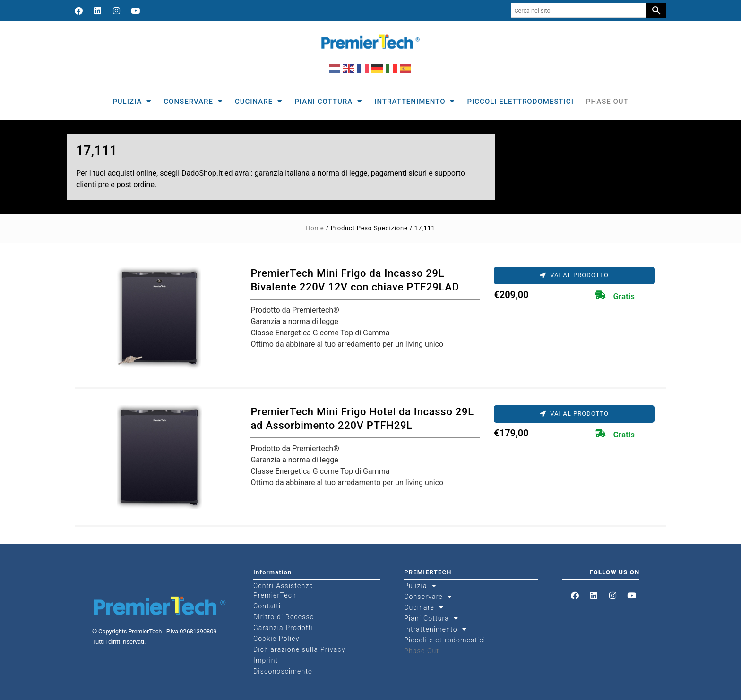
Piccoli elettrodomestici (520, 102)
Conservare (193, 101)
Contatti (267, 606)
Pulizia (132, 101)
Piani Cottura (328, 101)
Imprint (266, 660)
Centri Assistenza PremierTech (283, 590)
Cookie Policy (276, 639)
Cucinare (258, 101)
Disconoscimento (283, 671)
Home (315, 228)
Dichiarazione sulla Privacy (299, 649)
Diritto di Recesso (284, 617)
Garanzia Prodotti (283, 628)
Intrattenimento (414, 101)
